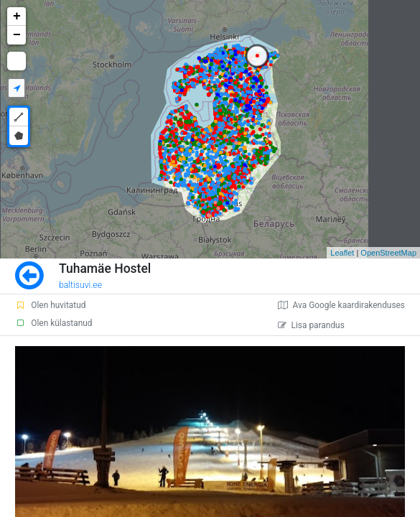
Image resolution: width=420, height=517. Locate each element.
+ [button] (17, 17)
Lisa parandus (311, 325)
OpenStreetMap (388, 253)
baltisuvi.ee (80, 285)
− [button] (17, 35)
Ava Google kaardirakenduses (341, 305)
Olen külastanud (53, 323)
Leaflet (342, 253)
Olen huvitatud (50, 305)
